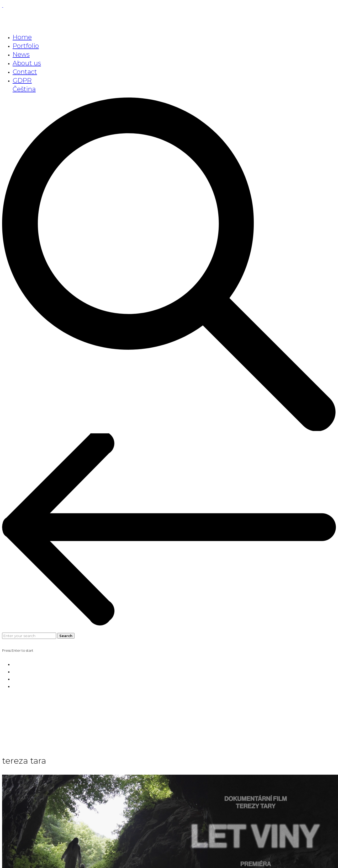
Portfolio (26, 46)
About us (27, 63)
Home (22, 37)
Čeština (24, 89)
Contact (25, 72)
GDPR (22, 80)
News (21, 54)
